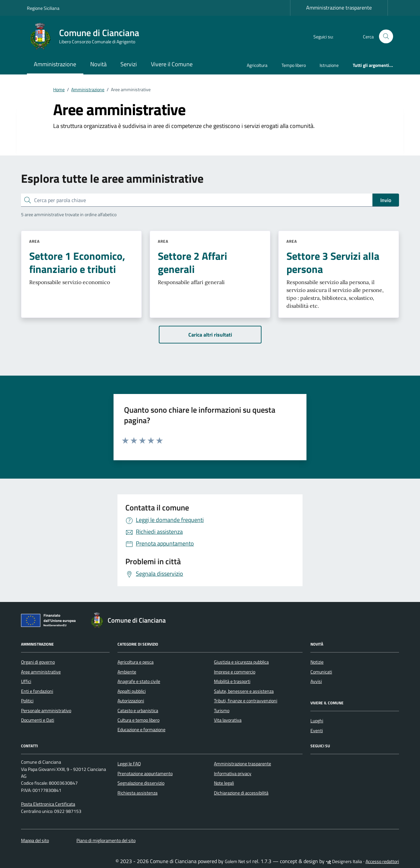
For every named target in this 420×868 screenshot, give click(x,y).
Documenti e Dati (38, 720)
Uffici (26, 681)
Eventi (317, 731)
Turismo (222, 711)
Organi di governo (38, 662)
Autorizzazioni (131, 701)
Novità (98, 64)
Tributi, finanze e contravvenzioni (246, 701)
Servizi (129, 64)
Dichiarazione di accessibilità (241, 793)
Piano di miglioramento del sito (106, 840)
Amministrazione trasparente (339, 8)
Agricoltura (257, 65)
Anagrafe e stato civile (139, 681)
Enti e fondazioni (37, 691)
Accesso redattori (382, 861)
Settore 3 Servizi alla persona (333, 262)
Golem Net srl (238, 861)
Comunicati (321, 672)
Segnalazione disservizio (141, 783)
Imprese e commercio (235, 672)
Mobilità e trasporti (232, 681)
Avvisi (316, 681)
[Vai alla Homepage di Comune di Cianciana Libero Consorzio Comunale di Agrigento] (87, 36)
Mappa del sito (35, 840)
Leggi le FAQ (129, 764)
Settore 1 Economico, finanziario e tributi (77, 262)
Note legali (224, 783)
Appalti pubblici (132, 691)
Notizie (317, 662)
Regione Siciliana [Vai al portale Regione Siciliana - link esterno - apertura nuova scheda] (43, 8)
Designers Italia (344, 861)
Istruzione (329, 65)
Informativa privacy (233, 774)
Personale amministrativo (46, 711)
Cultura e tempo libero (138, 720)
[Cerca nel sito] (386, 37)
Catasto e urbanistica (138, 711)
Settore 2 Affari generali (192, 262)
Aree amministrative (41, 672)
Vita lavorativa (228, 720)
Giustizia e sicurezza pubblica (241, 662)
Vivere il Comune (172, 64)
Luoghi (317, 721)
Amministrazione (55, 64)
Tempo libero (294, 65)
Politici (27, 701)
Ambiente (127, 672)
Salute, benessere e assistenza (244, 691)
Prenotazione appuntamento (145, 774)
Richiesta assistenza (137, 793)
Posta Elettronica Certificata (48, 804)
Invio (386, 200)
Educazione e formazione (141, 730)
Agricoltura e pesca (136, 662)
